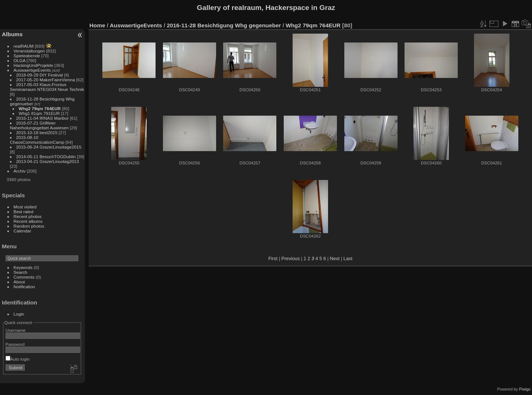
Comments (24, 277)
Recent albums (28, 221)
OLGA (20, 60)
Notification (24, 287)
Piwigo (525, 389)
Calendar (23, 231)
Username (16, 330)
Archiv (20, 171)
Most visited (25, 207)
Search (21, 272)
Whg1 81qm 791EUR (39, 113)
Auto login (18, 359)
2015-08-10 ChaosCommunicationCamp (37, 140)
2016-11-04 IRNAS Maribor (43, 118)
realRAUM (24, 46)
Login (19, 314)
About (19, 282)
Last (348, 258)
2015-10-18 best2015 (37, 132)
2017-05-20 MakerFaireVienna (46, 80)
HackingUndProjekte (33, 65)
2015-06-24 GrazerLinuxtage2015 (49, 147)
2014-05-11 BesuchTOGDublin (46, 156)
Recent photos (28, 216)
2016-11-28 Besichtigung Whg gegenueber (224, 25)
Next (335, 258)
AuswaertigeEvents (32, 70)
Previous (291, 258)
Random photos (29, 226)
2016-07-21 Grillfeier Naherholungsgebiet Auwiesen (39, 125)
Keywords (23, 267)
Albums (12, 34)
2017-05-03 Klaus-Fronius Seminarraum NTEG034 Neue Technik (47, 87)
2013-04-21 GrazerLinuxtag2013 (48, 161)
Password (15, 344)
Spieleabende (27, 56)
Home (97, 25)
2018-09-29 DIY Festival (40, 75)
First (273, 258)
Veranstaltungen (29, 51)
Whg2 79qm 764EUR (40, 108)
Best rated (24, 212)
